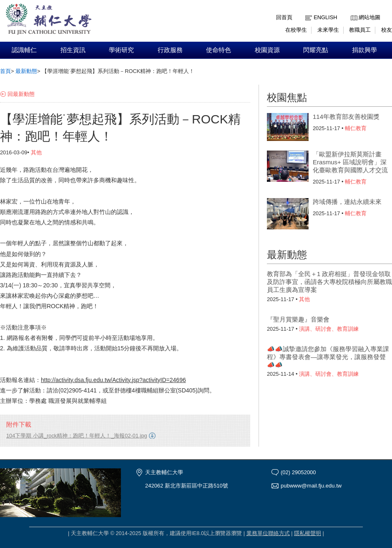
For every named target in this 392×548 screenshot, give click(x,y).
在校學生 (296, 30)
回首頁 (284, 17)
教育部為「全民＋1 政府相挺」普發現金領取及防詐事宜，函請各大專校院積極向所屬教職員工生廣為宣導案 (329, 282)
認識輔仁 (24, 50)
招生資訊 (73, 50)
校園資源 (267, 50)
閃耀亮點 (316, 50)
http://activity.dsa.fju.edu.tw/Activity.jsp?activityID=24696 (113, 380)
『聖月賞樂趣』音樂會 (298, 319)
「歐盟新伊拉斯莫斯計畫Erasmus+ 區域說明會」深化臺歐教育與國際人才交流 (350, 162)
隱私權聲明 (308, 533)
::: (353, 11)
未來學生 (328, 30)
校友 (387, 30)
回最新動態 (21, 94)
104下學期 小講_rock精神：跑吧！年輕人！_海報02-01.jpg (77, 436)
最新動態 (26, 71)
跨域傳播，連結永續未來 (347, 202)
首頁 (5, 71)
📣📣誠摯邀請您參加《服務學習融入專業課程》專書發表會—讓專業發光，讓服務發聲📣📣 (328, 357)
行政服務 (170, 50)
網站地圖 (369, 17)
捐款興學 (364, 50)
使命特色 (219, 50)
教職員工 (360, 30)
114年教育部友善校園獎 (346, 117)
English (325, 17)
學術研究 (121, 50)
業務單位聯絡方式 (268, 533)
